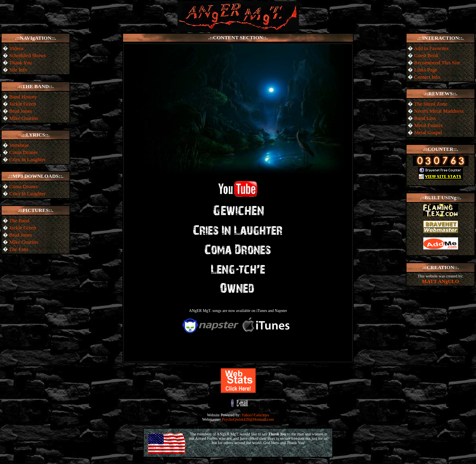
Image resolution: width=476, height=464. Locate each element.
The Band (19, 220)
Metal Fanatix (429, 125)
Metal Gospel (428, 132)
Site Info (18, 70)
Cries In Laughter (27, 159)
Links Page (426, 70)
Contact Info (427, 77)
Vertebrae (19, 145)
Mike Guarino (24, 118)
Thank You (20, 63)
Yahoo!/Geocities (255, 415)
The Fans (19, 249)
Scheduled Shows (27, 55)
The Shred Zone (431, 104)
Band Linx (425, 118)
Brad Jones (20, 111)
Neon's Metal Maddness (439, 111)
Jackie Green (23, 104)
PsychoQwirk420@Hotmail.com (248, 419)
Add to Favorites (431, 48)
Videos (16, 48)
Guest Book (426, 55)
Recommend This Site (437, 63)
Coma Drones (23, 152)
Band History (23, 97)
